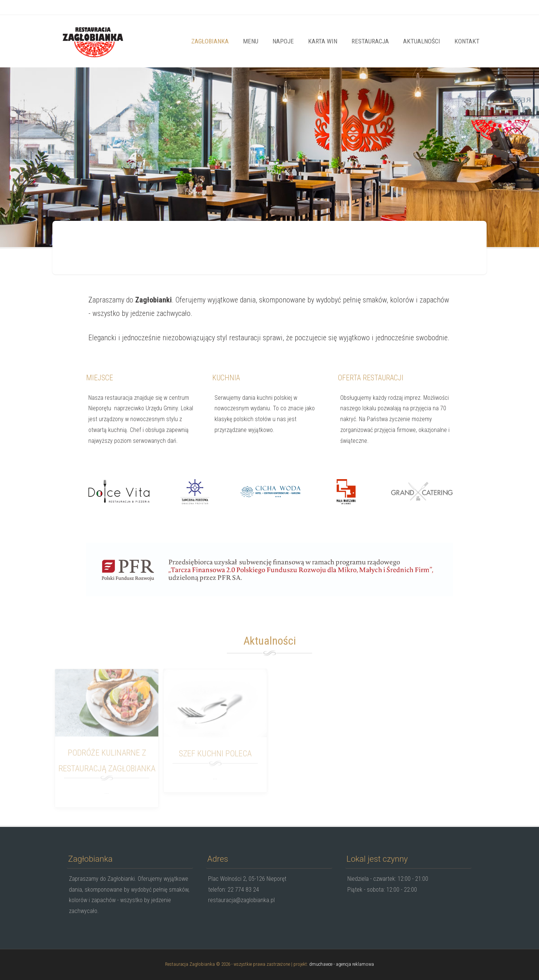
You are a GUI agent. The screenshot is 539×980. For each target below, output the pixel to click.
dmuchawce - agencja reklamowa (342, 964)
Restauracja (370, 41)
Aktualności (422, 41)
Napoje (283, 41)
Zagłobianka (210, 41)
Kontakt (467, 41)
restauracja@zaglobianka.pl (128, 8)
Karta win (323, 41)
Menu (251, 41)
